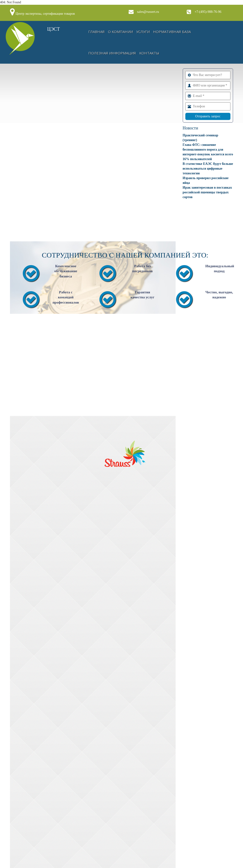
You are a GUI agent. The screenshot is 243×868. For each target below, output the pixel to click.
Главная (96, 32)
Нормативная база (172, 32)
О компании (120, 32)
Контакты (149, 53)
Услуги (143, 32)
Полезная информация (112, 53)
